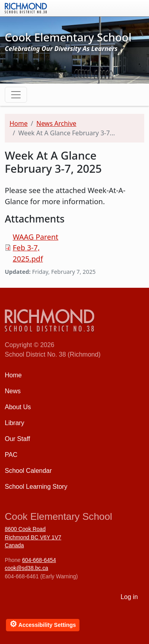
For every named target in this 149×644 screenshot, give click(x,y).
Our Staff (17, 439)
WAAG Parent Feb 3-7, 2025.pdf (36, 248)
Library (15, 423)
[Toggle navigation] (16, 95)
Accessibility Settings (43, 624)
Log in (129, 597)
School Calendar (28, 471)
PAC (11, 455)
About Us (18, 407)
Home (19, 123)
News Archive (56, 123)
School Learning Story (36, 487)
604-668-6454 (39, 560)
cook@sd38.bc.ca (26, 568)
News (13, 391)
